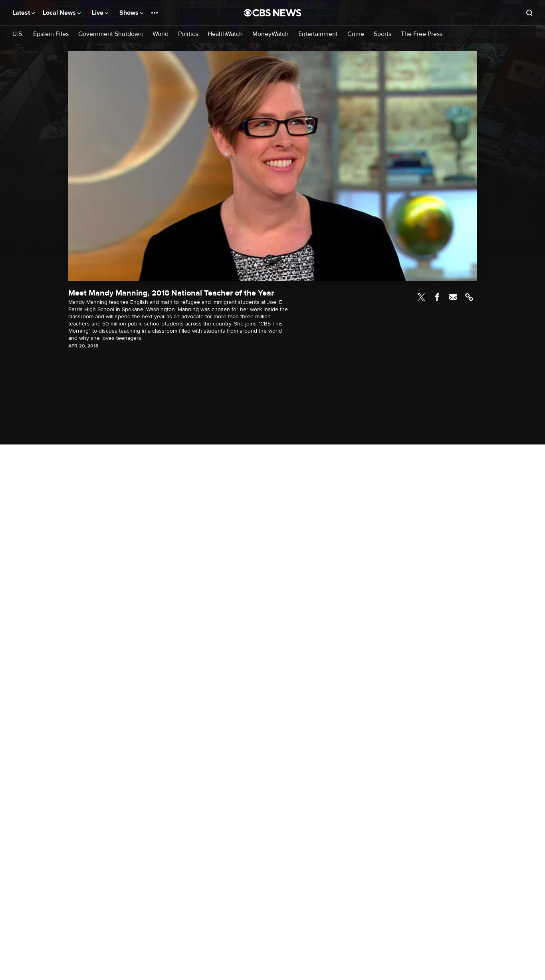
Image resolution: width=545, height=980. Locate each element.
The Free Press (422, 34)
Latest (24, 13)
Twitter (421, 297)
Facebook (437, 297)
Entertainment (318, 34)
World (161, 34)
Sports (382, 34)
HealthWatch (225, 34)
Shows (131, 13)
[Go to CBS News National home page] (273, 13)
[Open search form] (529, 13)
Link (469, 297)
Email (453, 297)
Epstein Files (51, 34)
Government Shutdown (111, 34)
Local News (62, 13)
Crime (356, 34)
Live (100, 13)
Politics (188, 34)
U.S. (18, 34)
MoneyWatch (271, 34)
